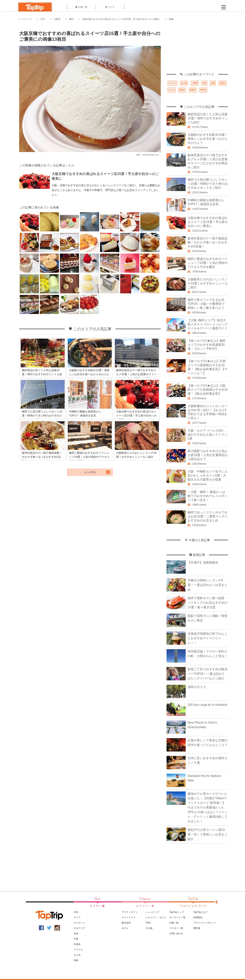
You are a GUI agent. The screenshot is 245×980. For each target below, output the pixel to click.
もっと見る (90, 472)
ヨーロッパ (79, 923)
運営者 (197, 928)
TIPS (148, 923)
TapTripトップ (177, 912)
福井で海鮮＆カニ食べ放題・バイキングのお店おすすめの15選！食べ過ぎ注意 (207, 603)
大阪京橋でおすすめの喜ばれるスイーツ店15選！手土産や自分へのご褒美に (121, 19)
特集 (76, 960)
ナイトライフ (128, 917)
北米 (76, 934)
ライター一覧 (176, 928)
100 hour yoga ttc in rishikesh (207, 705)
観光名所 (126, 923)
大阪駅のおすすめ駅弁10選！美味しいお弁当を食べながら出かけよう (208, 139)
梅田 (71, 19)
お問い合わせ (176, 934)
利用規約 (198, 917)
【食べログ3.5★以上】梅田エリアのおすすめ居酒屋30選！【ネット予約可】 (207, 345)
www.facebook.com (151, 155)
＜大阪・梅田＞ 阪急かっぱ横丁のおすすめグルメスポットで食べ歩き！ (207, 496)
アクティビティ (130, 912)
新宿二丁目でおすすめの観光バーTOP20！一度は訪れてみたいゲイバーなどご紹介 (207, 674)
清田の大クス (197, 687)
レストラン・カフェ (156, 917)
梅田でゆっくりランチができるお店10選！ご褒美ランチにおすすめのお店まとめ (208, 516)
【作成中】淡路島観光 (203, 562)
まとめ (77, 955)
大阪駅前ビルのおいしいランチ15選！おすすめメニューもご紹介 (208, 283)
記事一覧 (81, 7)
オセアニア (79, 928)
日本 (43, 19)
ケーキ (171, 90)
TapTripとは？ (201, 912)
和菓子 (193, 90)
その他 (149, 928)
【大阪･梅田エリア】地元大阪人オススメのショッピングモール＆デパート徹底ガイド (207, 324)
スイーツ (172, 83)
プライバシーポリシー (205, 923)
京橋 (213, 83)
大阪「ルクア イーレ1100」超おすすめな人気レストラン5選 (207, 435)
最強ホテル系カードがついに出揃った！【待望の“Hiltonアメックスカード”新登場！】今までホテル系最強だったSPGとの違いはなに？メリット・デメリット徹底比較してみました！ (208, 807)
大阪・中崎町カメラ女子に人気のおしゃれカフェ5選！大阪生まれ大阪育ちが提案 (207, 475)
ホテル (125, 928)
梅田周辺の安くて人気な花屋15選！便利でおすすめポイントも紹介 (208, 118)
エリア (110, 7)
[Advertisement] (197, 49)
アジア (77, 917)
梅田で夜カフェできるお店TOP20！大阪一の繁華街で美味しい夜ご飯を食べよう (206, 304)
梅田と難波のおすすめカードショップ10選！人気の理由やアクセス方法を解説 (208, 263)
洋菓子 (182, 90)
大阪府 (57, 19)
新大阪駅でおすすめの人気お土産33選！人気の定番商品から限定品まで (208, 455)
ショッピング (152, 912)
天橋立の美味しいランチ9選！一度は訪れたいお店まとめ (207, 585)
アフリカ (78, 950)
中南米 (77, 944)
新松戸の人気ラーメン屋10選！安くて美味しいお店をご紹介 (207, 834)
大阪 (204, 83)
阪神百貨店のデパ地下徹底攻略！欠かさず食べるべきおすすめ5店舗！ (207, 242)
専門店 (203, 90)
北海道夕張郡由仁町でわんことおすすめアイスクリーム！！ (207, 638)
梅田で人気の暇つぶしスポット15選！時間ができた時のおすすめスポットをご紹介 (208, 184)
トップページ (25, 19)
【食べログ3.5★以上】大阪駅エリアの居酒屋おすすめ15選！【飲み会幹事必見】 (208, 390)
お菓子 (223, 83)
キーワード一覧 (177, 917)
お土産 (184, 83)
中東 (76, 939)
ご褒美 (195, 83)
